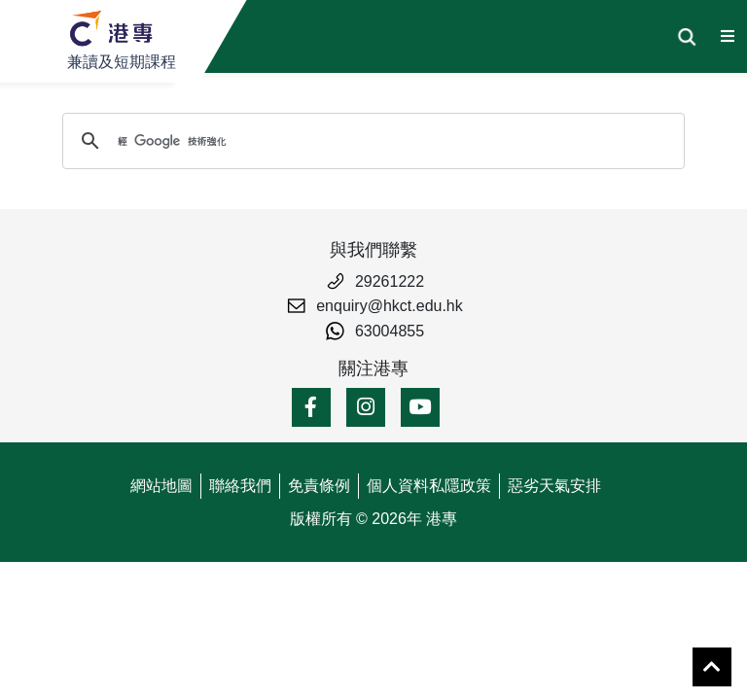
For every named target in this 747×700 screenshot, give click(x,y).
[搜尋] (371, 141)
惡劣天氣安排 (554, 486)
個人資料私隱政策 (429, 486)
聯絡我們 (240, 486)
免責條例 (319, 486)
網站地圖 (161, 486)
